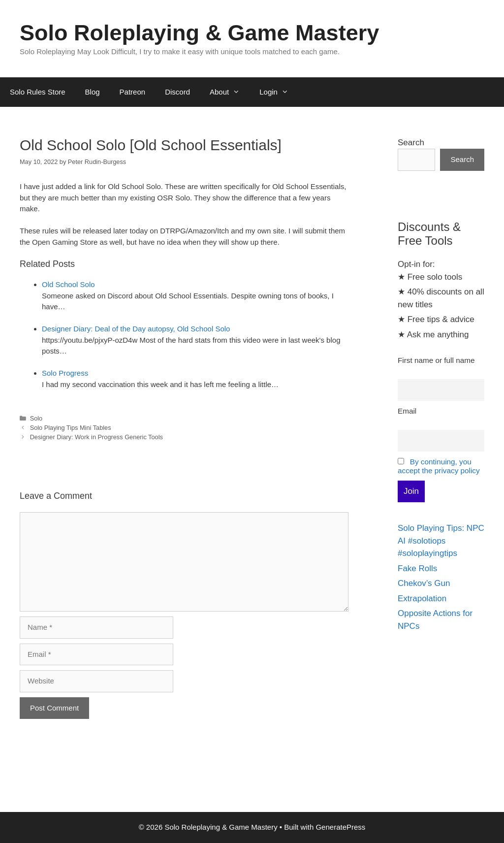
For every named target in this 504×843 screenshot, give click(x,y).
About (230, 92)
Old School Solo (68, 284)
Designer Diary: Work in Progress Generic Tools (96, 437)
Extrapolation (422, 599)
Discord (177, 92)
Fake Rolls (417, 568)
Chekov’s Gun (424, 583)
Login (279, 92)
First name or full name (436, 360)
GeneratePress (340, 827)
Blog (93, 92)
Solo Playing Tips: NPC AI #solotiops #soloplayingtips (441, 541)
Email (407, 411)
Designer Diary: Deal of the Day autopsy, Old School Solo (136, 329)
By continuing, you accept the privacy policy (439, 466)
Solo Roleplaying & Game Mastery (199, 33)
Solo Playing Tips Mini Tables (71, 428)
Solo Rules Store (38, 92)
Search (411, 143)
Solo (36, 418)
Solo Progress (65, 373)
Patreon (133, 92)
